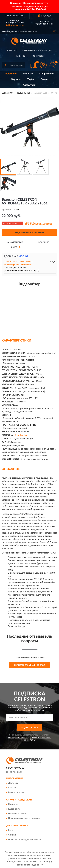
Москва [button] (24, 256)
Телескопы (11, 74)
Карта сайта (14, 809)
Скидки (12, 835)
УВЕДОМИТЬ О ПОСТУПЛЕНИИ (29, 233)
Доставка (13, 783)
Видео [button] (15, 247)
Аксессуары (29, 85)
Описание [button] (44, 242)
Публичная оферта (18, 814)
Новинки (21, 56)
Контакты (38, 56)
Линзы (44, 79)
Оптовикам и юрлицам (37, 51)
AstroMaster (21, 435)
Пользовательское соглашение (24, 818)
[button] (15, 25)
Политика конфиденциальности (25, 840)
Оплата (12, 788)
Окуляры (16, 79)
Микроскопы (47, 74)
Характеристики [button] (15, 242)
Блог (11, 830)
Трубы (31, 79)
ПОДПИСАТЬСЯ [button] (29, 728)
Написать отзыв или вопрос (30, 665)
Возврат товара (16, 792)
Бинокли (28, 74)
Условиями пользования (40, 738)
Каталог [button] (12, 51)
